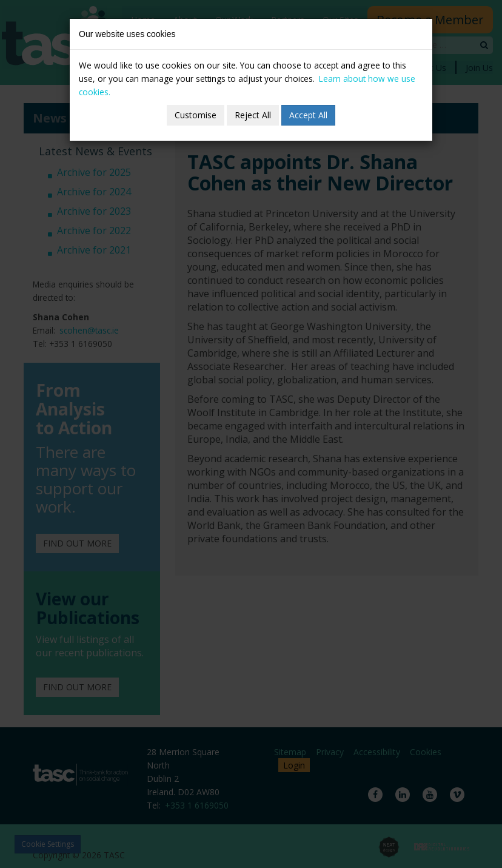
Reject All (253, 115)
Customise (196, 115)
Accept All (308, 115)
